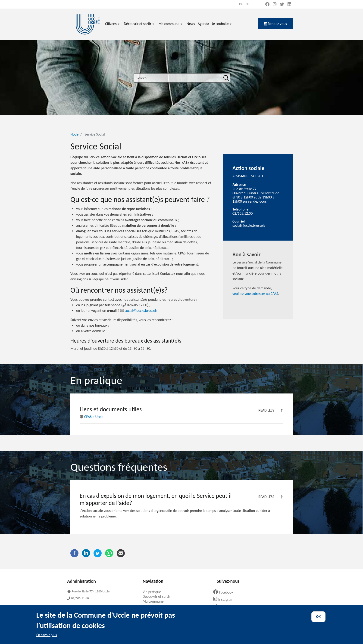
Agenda (203, 24)
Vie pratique (153, 592)
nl (247, 4)
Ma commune (171, 26)
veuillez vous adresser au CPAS (255, 294)
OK (319, 621)
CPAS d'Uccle (92, 417)
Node (74, 134)
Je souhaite (222, 26)
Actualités (152, 606)
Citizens (113, 26)
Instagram (225, 599)
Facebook (225, 592)
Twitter (223, 607)
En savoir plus (47, 639)
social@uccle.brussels (139, 311)
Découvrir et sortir (139, 26)
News (191, 24)
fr (241, 4)
